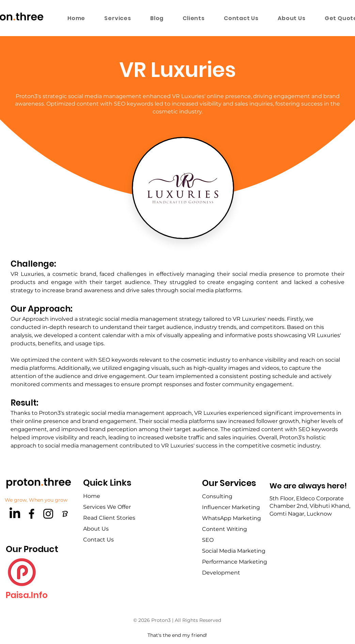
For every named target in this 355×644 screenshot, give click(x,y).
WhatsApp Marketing (231, 518)
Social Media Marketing (234, 551)
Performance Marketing (235, 562)
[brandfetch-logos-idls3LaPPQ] (65, 514)
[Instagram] (48, 514)
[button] (118, 18)
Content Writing (225, 529)
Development (221, 573)
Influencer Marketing (231, 507)
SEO (208, 540)
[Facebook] (32, 514)
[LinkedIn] (15, 514)
